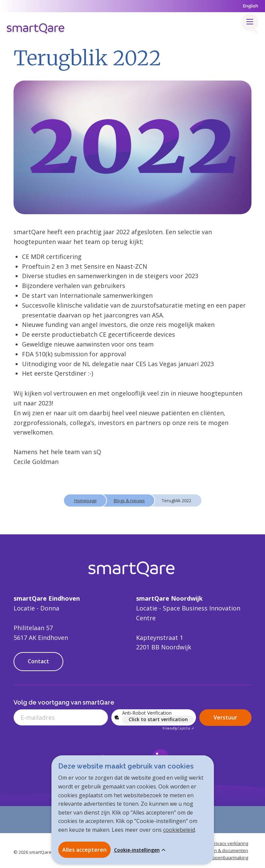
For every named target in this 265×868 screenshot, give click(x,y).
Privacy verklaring (230, 843)
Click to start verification (158, 719)
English (251, 6)
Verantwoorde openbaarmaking (215, 858)
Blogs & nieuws (129, 500)
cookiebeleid (179, 830)
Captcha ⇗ (178, 728)
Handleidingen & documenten (217, 850)
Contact (38, 661)
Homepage (85, 500)
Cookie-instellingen (137, 850)
